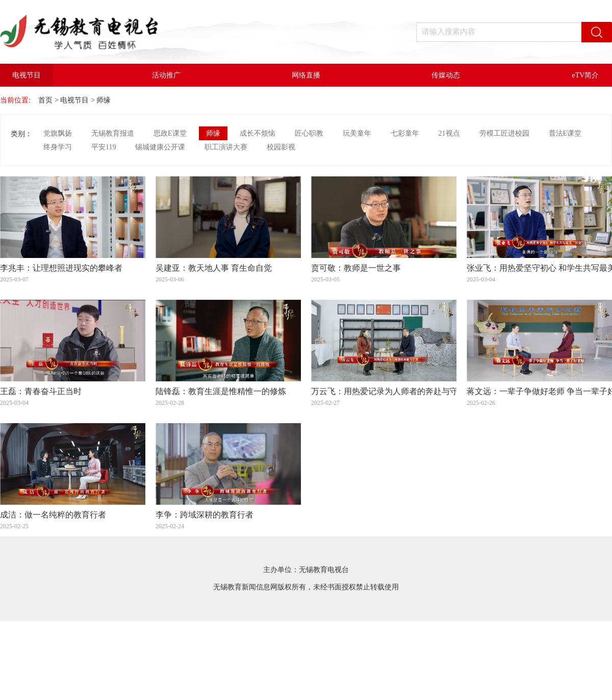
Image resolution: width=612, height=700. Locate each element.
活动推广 (166, 75)
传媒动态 (446, 75)
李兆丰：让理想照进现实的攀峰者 (61, 268)
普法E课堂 (565, 133)
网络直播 (306, 75)
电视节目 (27, 75)
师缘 (104, 100)
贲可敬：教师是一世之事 (356, 268)
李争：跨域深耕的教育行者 (205, 515)
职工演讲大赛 (226, 147)
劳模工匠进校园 (504, 133)
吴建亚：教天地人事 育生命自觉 (214, 268)
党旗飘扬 (58, 133)
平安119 (104, 147)
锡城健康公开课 (160, 147)
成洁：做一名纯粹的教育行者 (53, 515)
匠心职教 (309, 133)
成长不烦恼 (258, 133)
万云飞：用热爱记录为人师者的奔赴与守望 (389, 392)
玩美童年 (357, 133)
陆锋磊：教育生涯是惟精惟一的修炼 (221, 392)
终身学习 (58, 147)
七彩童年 (405, 133)
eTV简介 (586, 75)
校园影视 (281, 147)
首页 (45, 100)
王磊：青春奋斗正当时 (41, 392)
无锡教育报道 (113, 133)
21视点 (449, 133)
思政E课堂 (170, 133)
